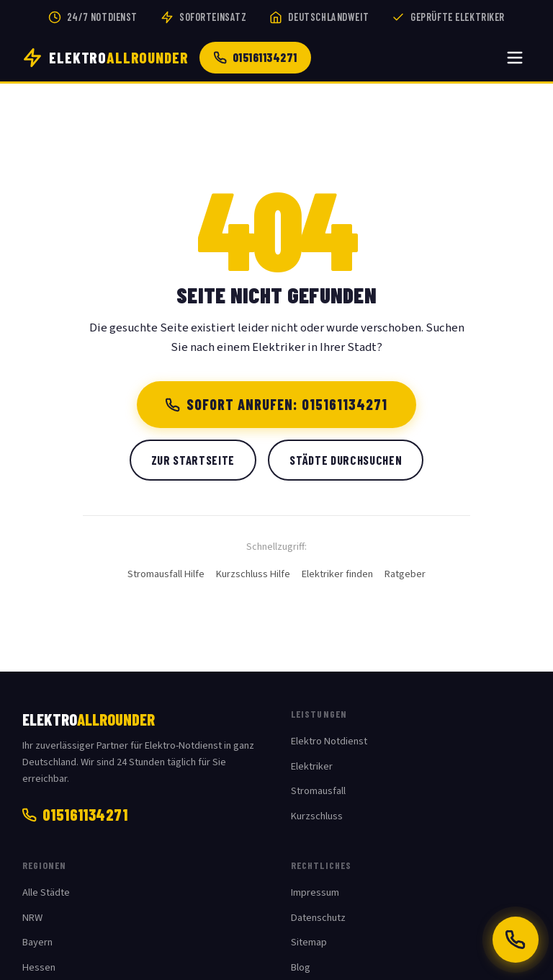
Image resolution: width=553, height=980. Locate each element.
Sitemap (309, 942)
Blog (301, 967)
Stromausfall (318, 791)
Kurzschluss (317, 816)
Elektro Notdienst (329, 741)
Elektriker (312, 766)
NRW (32, 918)
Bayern (37, 942)
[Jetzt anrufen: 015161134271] (516, 940)
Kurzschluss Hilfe (253, 574)
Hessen (39, 967)
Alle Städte (46, 892)
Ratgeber (405, 574)
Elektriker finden (337, 574)
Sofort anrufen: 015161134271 (277, 404)
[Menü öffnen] (515, 58)
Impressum (315, 892)
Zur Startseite (193, 460)
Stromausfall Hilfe (166, 574)
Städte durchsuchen (346, 460)
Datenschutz (318, 918)
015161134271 (256, 57)
